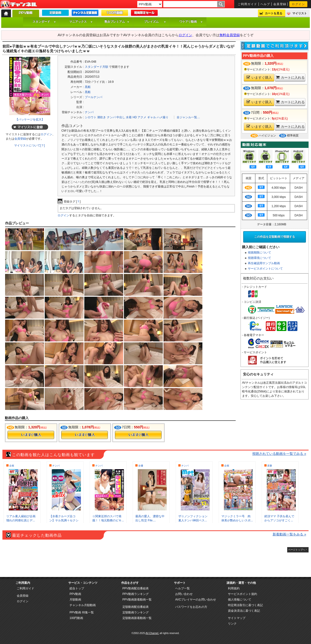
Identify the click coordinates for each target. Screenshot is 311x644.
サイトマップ (237, 618)
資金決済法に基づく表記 (244, 611)
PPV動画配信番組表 (136, 588)
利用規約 (234, 588)
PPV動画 (75, 594)
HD (135, 117)
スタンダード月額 (96, 67)
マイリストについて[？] (30, 145)
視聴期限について (259, 253)
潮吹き (102, 117)
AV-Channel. (152, 633)
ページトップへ (297, 550)
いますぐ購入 (259, 77)
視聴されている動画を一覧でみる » (279, 454)
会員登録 (280, 4)
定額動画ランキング (136, 612)
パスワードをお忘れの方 (191, 607)
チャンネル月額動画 (83, 605)
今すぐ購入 (31, 435)
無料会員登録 (230, 35)
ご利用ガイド (247, 4)
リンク (232, 624)
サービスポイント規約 (242, 594)
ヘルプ (265, 4)
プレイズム (155, 22)
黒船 (88, 87)
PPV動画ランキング (136, 594)
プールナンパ (94, 97)
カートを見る (274, 13)
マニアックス (81, 22)
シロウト (91, 117)
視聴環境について (259, 258)
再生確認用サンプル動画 (264, 263)
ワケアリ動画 (191, 22)
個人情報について (240, 600)
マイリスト (300, 13)
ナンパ (89, 112)
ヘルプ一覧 (182, 588)
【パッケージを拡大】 (30, 119)
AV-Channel (19, 4)
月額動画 (75, 600)
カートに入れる (290, 77)
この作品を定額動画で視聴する (275, 237)
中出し (121, 117)
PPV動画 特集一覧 (82, 612)
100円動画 (76, 618)
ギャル (152, 117)
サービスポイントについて (265, 269)
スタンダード (44, 22)
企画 (12, 466)
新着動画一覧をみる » (289, 534)
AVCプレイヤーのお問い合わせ (196, 600)
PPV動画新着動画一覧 (137, 600)
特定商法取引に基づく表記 (245, 605)
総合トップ (77, 588)
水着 (129, 117)
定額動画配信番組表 (136, 607)
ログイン (298, 4)
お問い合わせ (184, 594)
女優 (141, 466)
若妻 (270, 466)
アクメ (142, 117)
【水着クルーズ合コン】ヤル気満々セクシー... (64, 520)
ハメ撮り (163, 117)
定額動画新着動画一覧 (137, 618)
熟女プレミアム (117, 22)
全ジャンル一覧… (188, 117)
